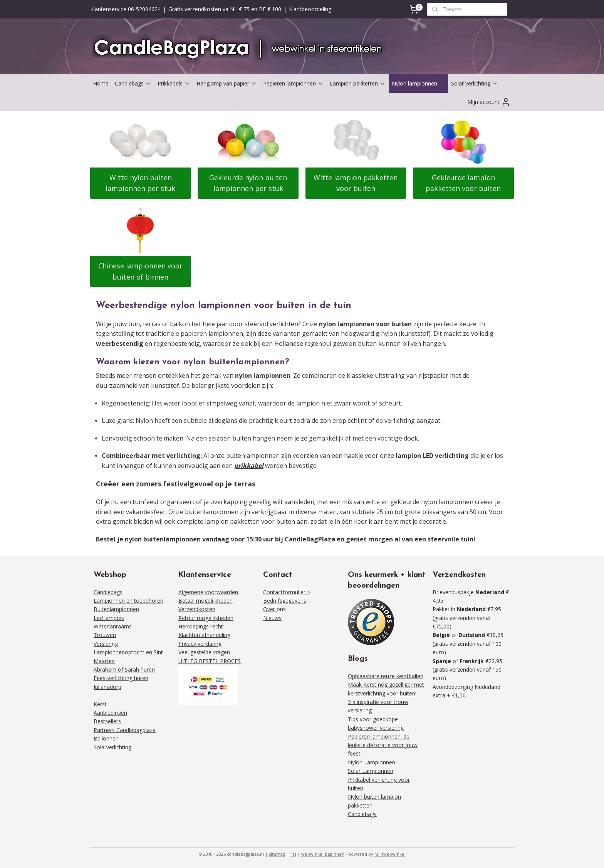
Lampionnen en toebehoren (128, 601)
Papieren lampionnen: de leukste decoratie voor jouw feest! (383, 745)
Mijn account (489, 102)
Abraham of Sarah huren (124, 669)
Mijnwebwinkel (390, 854)
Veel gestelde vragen (204, 652)
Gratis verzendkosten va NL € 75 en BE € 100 (225, 9)
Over (270, 609)
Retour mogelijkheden (206, 618)
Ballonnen (106, 738)
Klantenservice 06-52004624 (125, 9)
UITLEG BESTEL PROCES (210, 661)
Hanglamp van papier (227, 83)
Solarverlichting (112, 747)
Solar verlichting (475, 83)
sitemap (277, 854)
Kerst (100, 704)
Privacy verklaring (200, 644)
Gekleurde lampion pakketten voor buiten (464, 183)
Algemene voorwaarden (208, 592)
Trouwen (105, 635)
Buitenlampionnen (116, 609)
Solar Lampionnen (371, 771)
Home (101, 83)
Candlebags (133, 83)
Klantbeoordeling (310, 9)
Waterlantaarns (113, 626)
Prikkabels (174, 83)
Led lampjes (109, 618)
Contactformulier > (287, 592)
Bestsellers (107, 721)
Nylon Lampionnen (372, 762)
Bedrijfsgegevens (285, 601)
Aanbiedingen (110, 713)
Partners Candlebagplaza (125, 730)
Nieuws (272, 618)
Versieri (103, 644)
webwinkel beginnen (323, 854)
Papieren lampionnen (293, 83)
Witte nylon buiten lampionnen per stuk (140, 183)
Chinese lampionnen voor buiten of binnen (140, 271)
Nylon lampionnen (418, 83)
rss (293, 854)
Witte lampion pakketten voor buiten (356, 183)
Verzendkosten (197, 609)
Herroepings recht (201, 626)
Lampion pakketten (358, 83)
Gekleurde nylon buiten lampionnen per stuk (248, 183)
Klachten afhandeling (204, 635)
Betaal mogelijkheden (206, 601)
